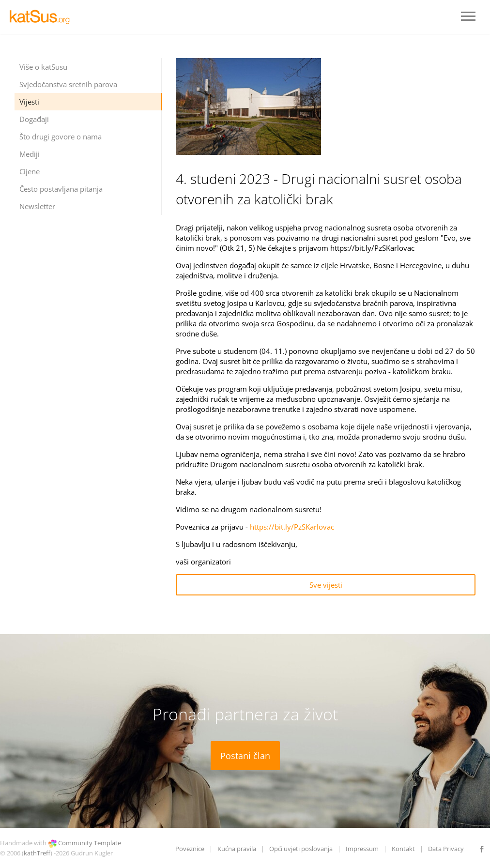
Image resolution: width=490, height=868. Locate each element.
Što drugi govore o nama (61, 137)
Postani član (245, 756)
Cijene (30, 171)
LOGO (44, 17)
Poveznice (190, 849)
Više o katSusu (43, 67)
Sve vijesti (326, 585)
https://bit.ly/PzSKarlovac (292, 527)
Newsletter (37, 206)
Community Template (90, 843)
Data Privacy (446, 849)
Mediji (30, 154)
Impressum (362, 849)
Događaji (34, 119)
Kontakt (403, 849)
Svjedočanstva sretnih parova (68, 84)
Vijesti (29, 102)
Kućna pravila (237, 849)
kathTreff (37, 853)
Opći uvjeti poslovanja (301, 849)
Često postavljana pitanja (61, 189)
